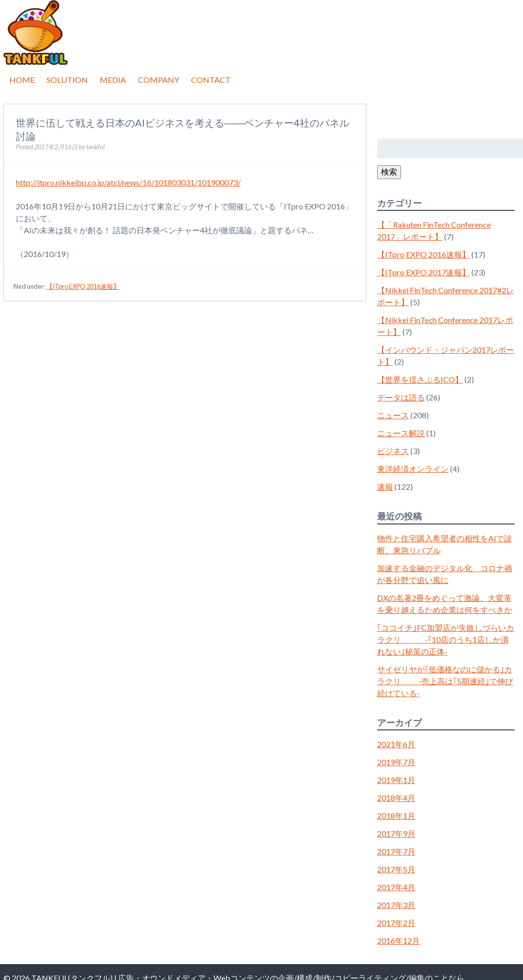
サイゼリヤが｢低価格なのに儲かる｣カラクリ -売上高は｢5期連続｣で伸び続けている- (445, 681)
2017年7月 (396, 851)
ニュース (393, 415)
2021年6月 (396, 744)
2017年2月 (396, 923)
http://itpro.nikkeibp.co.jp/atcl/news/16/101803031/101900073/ (128, 182)
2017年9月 (396, 833)
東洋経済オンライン (413, 469)
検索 (389, 171)
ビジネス (393, 451)
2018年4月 (396, 798)
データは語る (401, 397)
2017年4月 (396, 887)
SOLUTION (67, 80)
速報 (385, 487)
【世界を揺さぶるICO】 (420, 379)
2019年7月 (396, 762)
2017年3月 (396, 905)
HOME (22, 80)
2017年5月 (396, 869)
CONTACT (211, 80)
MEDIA (113, 80)
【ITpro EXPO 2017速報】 (424, 272)
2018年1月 (396, 816)
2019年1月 (396, 780)
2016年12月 (398, 941)
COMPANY (159, 80)
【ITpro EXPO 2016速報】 (83, 286)
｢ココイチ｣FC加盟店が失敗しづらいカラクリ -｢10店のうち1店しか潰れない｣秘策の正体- (446, 639)
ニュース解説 (401, 433)
